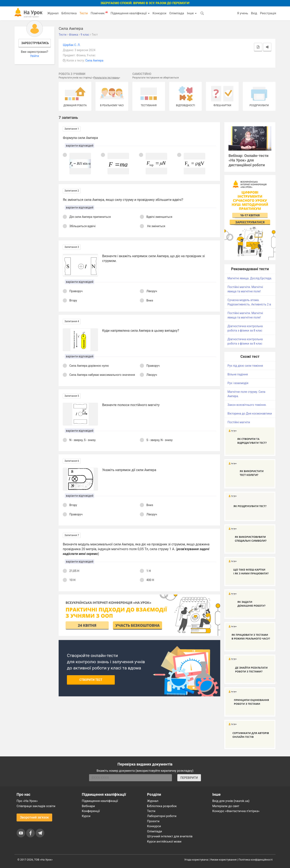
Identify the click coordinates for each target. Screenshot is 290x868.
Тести (84, 13)
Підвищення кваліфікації (130, 13)
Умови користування (223, 860)
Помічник (99, 13)
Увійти (34, 56)
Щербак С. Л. (72, 45)
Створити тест (91, 680)
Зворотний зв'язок (34, 817)
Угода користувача (196, 860)
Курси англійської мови (164, 841)
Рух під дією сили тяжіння (245, 366)
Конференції (91, 811)
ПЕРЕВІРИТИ (189, 778)
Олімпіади (155, 831)
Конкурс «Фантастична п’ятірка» (236, 811)
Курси (86, 816)
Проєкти (153, 821)
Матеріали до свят (226, 806)
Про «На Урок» (27, 801)
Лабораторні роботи (162, 816)
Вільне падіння (238, 374)
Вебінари (88, 806)
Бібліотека (69, 13)
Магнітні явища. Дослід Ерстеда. (250, 278)
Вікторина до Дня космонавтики (250, 414)
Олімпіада (177, 13)
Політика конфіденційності (256, 860)
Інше (192, 13)
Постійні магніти (239, 422)
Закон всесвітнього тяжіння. (247, 405)
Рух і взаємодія (238, 383)
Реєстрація (268, 13)
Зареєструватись (35, 43)
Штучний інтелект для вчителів (170, 836)
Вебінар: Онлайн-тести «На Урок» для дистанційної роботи (248, 160)
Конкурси (159, 13)
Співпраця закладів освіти (36, 806)
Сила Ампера (94, 60)
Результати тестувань (106, 78)
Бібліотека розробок (162, 806)
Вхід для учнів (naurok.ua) (231, 801)
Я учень (242, 13)
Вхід (254, 13)
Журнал (53, 13)
